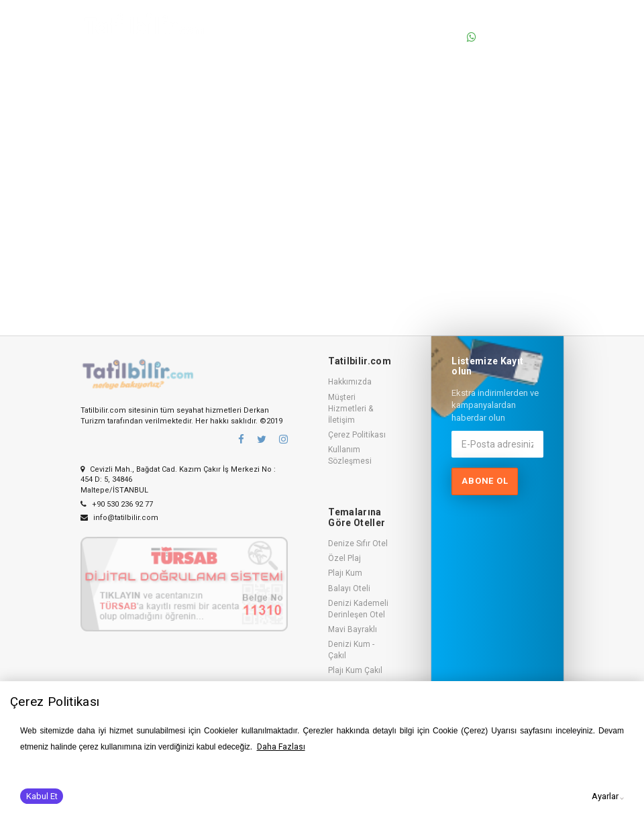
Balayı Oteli (349, 588)
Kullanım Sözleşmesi (350, 455)
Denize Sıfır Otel (358, 544)
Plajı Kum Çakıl (355, 670)
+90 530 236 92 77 (117, 504)
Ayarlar (605, 796)
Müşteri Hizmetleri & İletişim (351, 409)
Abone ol (485, 481)
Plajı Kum (345, 573)
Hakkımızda (350, 382)
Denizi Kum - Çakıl (351, 650)
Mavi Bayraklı (353, 629)
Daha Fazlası (281, 747)
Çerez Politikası (357, 435)
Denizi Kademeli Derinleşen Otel (358, 609)
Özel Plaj (344, 558)
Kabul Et (42, 796)
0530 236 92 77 (510, 22)
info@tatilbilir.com (119, 518)
